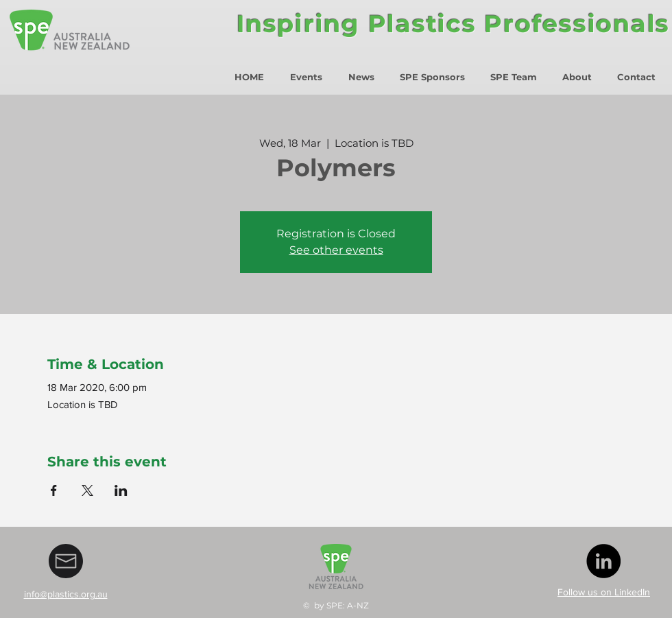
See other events (336, 250)
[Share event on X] (87, 490)
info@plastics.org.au (66, 594)
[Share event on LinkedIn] (121, 490)
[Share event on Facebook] (54, 490)
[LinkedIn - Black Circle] (603, 561)
